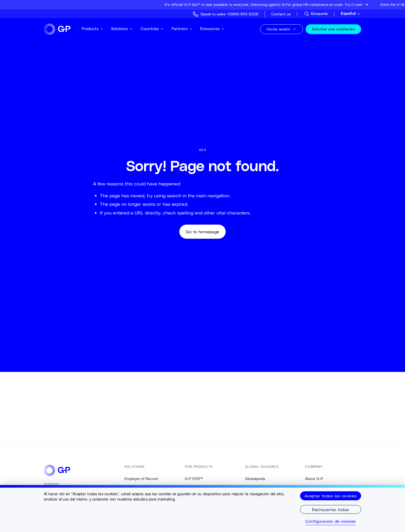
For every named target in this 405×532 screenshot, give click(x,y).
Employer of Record (141, 479)
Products (93, 29)
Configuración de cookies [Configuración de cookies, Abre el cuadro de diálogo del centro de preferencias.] (331, 521)
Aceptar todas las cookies (331, 496)
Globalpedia (255, 479)
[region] (202, 508)
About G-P (314, 479)
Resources (212, 29)
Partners (182, 29)
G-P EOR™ (194, 479)
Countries (152, 29)
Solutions (122, 29)
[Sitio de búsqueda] (316, 14)
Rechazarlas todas (330, 509)
